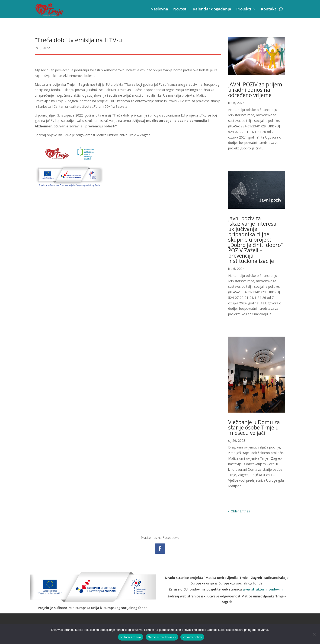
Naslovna (159, 9)
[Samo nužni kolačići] (314, 634)
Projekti (244, 9)
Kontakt (269, 9)
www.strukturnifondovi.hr (263, 589)
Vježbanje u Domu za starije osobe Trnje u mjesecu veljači (254, 427)
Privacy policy (192, 637)
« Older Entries (239, 511)
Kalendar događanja (212, 9)
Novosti (180, 9)
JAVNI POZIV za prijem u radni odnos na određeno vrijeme (255, 90)
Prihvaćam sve (131, 637)
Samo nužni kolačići (162, 637)
